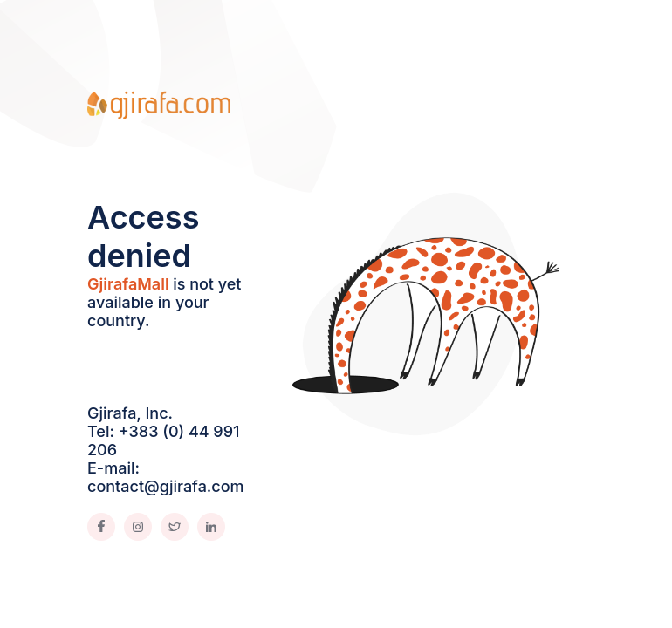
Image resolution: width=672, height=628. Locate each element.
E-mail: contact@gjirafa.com (166, 477)
